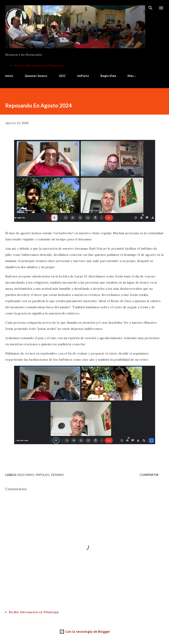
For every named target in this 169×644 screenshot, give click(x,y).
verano (57, 475)
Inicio (9, 76)
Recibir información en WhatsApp (39, 65)
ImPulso (83, 76)
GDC (62, 76)
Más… (132, 76)
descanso (26, 475)
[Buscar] (150, 8)
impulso (43, 475)
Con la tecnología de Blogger (85, 632)
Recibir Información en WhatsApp (34, 612)
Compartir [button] (149, 475)
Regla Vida (108, 76)
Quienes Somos (36, 76)
